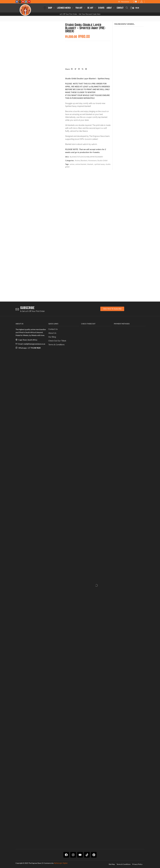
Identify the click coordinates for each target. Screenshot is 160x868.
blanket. (90, 164)
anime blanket (81, 164)
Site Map (112, 864)
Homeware (92, 160)
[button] (124, 2)
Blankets (84, 160)
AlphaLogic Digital (61, 863)
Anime (77, 160)
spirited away (99, 164)
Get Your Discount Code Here (90, 14)
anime (72, 164)
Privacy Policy (137, 864)
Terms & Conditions (124, 864)
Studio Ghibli (102, 160)
